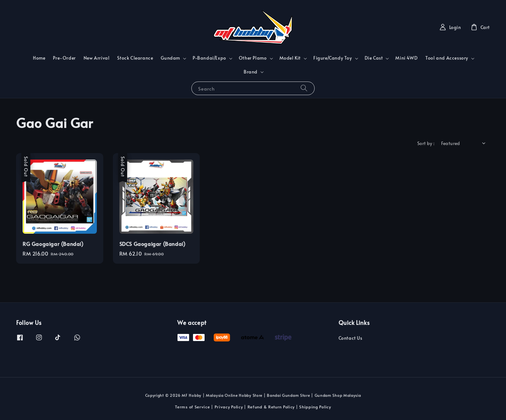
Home (39, 58)
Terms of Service (192, 407)
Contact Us (350, 338)
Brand (251, 72)
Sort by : (426, 143)
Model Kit (290, 58)
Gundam (170, 58)
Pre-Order (64, 58)
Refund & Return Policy (271, 407)
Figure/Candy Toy (333, 58)
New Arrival (97, 58)
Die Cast (374, 58)
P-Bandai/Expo (209, 58)
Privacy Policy (229, 407)
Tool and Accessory (447, 58)
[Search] (304, 88)
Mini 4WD (406, 58)
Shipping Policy (315, 407)
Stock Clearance (135, 58)
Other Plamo (253, 58)
